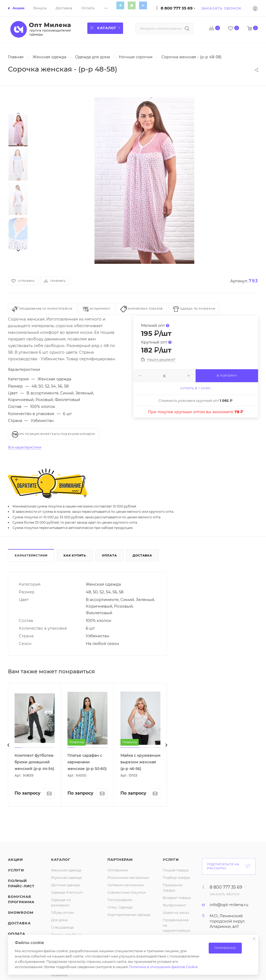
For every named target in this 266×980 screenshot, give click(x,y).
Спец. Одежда (120, 907)
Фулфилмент (174, 905)
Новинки (59, 975)
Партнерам (120, 859)
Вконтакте (143, 5)
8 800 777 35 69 (177, 8)
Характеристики (31, 555)
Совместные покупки (127, 892)
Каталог (61, 859)
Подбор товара (176, 877)
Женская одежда (66, 870)
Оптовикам (118, 870)
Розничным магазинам (128, 877)
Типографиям (120, 900)
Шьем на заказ (176, 912)
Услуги (16, 870)
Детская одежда (66, 885)
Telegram (120, 5)
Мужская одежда (66, 877)
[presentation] (18, 113)
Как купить (75, 555)
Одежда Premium (67, 892)
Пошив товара (176, 870)
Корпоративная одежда (129, 915)
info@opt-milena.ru (229, 905)
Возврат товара (177, 898)
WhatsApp (132, 5)
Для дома (59, 920)
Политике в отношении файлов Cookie (163, 967)
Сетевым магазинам (126, 885)
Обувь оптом (62, 912)
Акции (15, 859)
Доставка (142, 555)
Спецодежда (62, 927)
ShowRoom (21, 912)
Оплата (109, 555)
